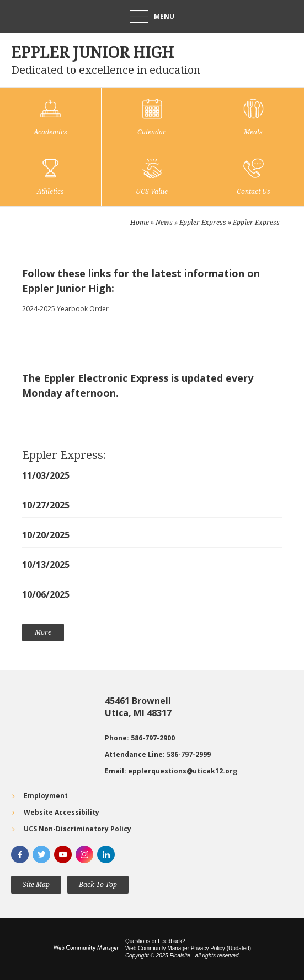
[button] (152, 17)
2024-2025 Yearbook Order (65, 309)
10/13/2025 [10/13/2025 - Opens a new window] (46, 565)
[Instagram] (84, 854)
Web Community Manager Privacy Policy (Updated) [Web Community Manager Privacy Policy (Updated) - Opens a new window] (188, 948)
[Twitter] (41, 854)
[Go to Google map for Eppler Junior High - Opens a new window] (52, 736)
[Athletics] (50, 177)
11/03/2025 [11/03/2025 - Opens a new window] (46, 475)
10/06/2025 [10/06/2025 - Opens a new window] (46, 594)
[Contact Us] (253, 177)
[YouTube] (63, 854)
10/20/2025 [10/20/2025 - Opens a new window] (46, 535)
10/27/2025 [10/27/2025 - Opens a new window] (46, 505)
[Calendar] (152, 117)
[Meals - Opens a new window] (253, 117)
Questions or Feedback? (155, 941)
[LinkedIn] (106, 854)
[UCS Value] (152, 177)
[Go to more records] (43, 632)
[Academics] (50, 117)
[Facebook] (20, 854)
